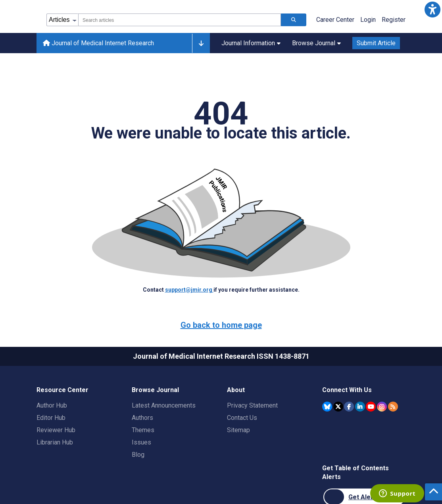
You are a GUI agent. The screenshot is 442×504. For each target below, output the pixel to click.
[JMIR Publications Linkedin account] (360, 407)
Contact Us (242, 418)
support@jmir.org (189, 290)
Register (394, 20)
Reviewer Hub (56, 430)
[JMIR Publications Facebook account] (349, 407)
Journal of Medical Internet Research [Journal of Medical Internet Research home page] (98, 43)
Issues (141, 442)
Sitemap (238, 430)
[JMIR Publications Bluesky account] (327, 407)
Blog (138, 455)
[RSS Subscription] (393, 407)
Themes (143, 430)
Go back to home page (221, 325)
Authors (142, 418)
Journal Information (251, 43)
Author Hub (52, 405)
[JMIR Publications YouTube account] (371, 407)
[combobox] (180, 20)
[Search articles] (294, 20)
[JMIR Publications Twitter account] (338, 407)
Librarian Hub (55, 442)
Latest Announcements (164, 405)
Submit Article (376, 43)
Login (368, 20)
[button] (432, 10)
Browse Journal (316, 43)
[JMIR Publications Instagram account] (382, 407)
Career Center (335, 20)
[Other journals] (201, 43)
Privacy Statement (252, 405)
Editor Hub (51, 418)
